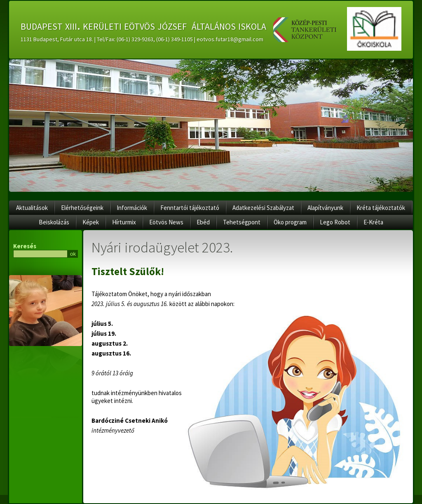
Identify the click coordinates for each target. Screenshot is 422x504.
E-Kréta (373, 222)
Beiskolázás (54, 222)
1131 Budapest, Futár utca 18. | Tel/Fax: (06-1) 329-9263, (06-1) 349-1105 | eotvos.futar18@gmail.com (142, 39)
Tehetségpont (242, 222)
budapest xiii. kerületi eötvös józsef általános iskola (143, 25)
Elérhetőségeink (82, 208)
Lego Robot (335, 222)
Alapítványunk (325, 208)
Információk (132, 208)
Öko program (290, 222)
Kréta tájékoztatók (381, 208)
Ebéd (203, 222)
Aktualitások (32, 208)
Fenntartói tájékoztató (190, 208)
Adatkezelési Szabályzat (263, 208)
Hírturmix (124, 222)
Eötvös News (166, 222)
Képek (91, 222)
